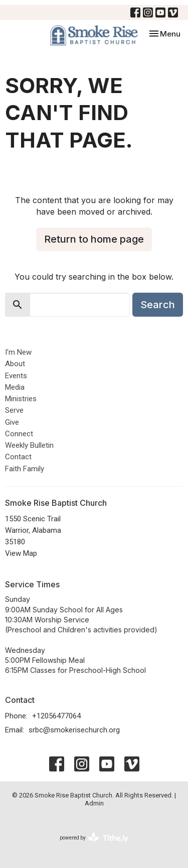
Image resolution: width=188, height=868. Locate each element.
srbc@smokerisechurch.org (74, 730)
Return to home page (94, 239)
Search (158, 305)
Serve (14, 410)
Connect (19, 434)
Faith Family (25, 469)
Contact (18, 457)
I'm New (18, 352)
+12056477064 (56, 716)
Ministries (21, 399)
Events (16, 376)
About (15, 364)
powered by (94, 838)
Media (15, 387)
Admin (94, 803)
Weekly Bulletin (29, 445)
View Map (21, 553)
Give (12, 422)
